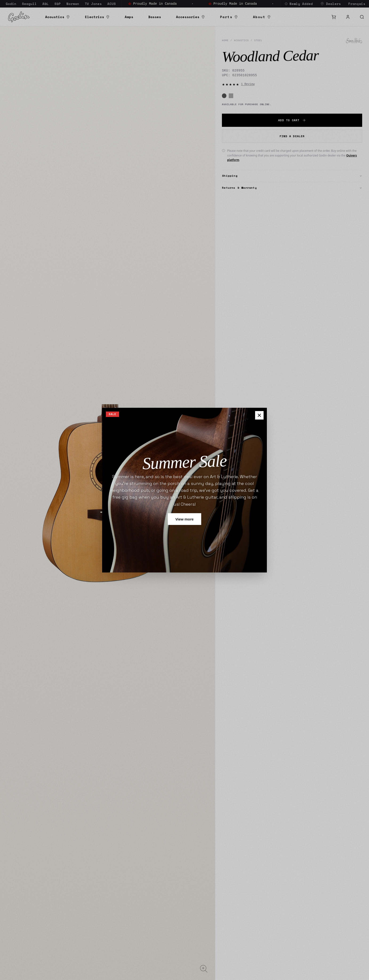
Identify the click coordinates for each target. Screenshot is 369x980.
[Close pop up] (259, 415)
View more (184, 519)
